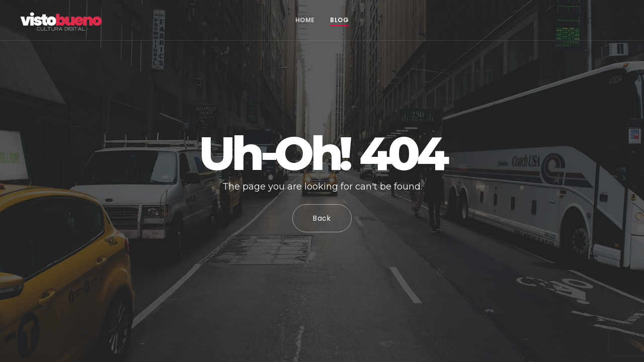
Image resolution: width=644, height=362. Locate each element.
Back (322, 218)
